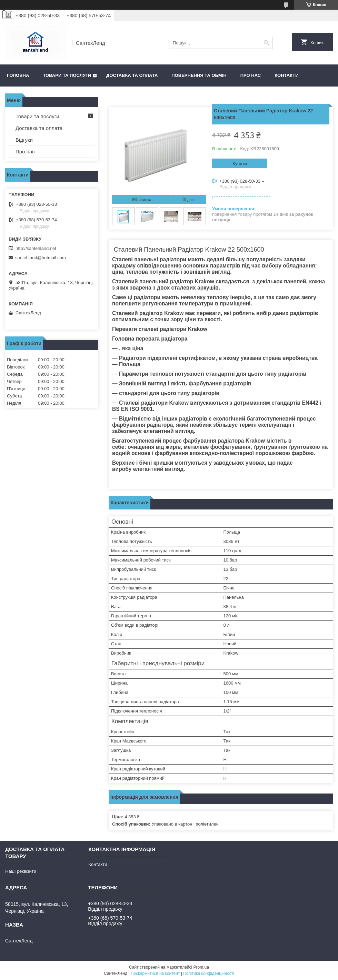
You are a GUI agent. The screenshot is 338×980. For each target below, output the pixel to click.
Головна (18, 75)
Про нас (251, 75)
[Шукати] (266, 43)
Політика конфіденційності (209, 973)
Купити (240, 164)
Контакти (287, 75)
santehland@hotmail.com (41, 258)
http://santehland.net (36, 248)
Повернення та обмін (199, 75)
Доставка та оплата (132, 75)
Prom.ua (201, 967)
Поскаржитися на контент (155, 973)
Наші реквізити (21, 871)
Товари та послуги (67, 75)
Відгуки (24, 140)
